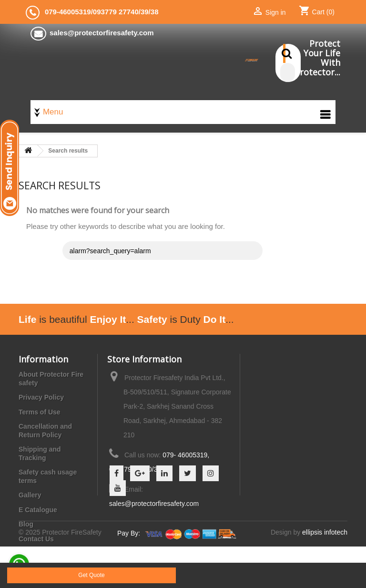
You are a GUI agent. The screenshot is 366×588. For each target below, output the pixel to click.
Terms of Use (40, 412)
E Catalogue (38, 510)
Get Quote (91, 575)
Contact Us (36, 539)
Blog (26, 524)
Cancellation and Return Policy (45, 431)
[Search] (288, 72)
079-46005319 (68, 12)
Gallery (30, 495)
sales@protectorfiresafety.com (154, 504)
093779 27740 (116, 12)
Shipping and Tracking (40, 454)
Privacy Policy (41, 397)
